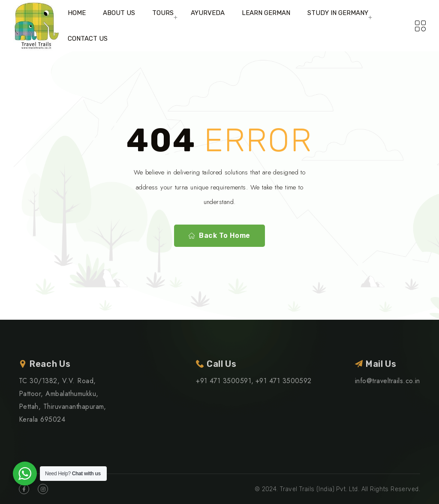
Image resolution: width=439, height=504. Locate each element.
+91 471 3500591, (225, 381)
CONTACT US (88, 39)
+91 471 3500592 (284, 381)
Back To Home (219, 236)
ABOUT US (119, 13)
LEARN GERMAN (266, 13)
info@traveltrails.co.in (388, 381)
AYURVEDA (208, 13)
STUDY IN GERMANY (338, 13)
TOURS (163, 13)
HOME (77, 13)
